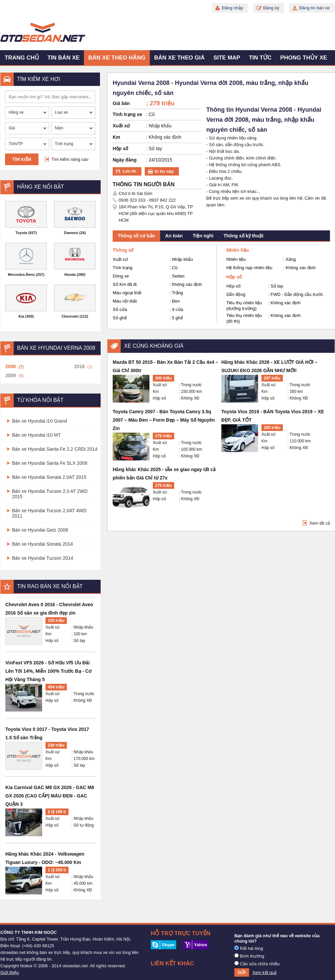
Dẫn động (236, 294)
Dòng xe (121, 276)
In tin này (164, 171)
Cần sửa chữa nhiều (257, 964)
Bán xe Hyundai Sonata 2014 (42, 544)
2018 (79, 366)
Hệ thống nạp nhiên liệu (249, 268)
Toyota (21, 233)
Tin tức (260, 58)
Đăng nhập (233, 8)
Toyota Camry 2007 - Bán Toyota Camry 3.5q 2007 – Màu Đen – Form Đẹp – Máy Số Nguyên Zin (164, 420)
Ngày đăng (125, 160)
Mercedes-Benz (21, 275)
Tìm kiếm (22, 159)
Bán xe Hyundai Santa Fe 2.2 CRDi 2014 (55, 449)
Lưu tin (130, 171)
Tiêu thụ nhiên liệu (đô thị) (244, 318)
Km (48, 634)
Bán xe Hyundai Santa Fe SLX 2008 (50, 463)
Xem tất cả (320, 523)
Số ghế (120, 318)
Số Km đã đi (125, 284)
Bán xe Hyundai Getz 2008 (40, 530)
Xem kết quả (265, 972)
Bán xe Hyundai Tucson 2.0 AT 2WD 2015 (50, 494)
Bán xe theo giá (179, 58)
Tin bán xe (64, 58)
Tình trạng (123, 268)
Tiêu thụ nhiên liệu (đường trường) (244, 306)
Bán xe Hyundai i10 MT (36, 435)
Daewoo (71, 233)
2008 (11, 366)
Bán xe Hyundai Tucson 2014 (43, 558)
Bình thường (249, 956)
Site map (227, 58)
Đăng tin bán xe (314, 8)
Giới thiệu (10, 972)
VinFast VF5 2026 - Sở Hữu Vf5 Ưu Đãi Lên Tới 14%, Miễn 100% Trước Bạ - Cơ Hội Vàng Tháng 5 (48, 671)
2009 (11, 375)
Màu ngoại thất (127, 293)
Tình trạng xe (127, 114)
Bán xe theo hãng (117, 58)
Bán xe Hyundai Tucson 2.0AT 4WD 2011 (49, 513)
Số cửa (120, 309)
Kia (21, 316)
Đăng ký (271, 8)
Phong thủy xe (304, 58)
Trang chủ (22, 58)
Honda (70, 275)
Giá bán (121, 103)
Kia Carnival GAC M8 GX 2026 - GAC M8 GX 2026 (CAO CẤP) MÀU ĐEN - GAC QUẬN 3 (50, 796)
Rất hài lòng (249, 948)
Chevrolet (70, 316)
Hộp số (52, 641)
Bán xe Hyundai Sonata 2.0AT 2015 (49, 477)
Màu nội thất (125, 301)
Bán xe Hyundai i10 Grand (39, 421)
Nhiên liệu (236, 259)
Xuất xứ (52, 627)
